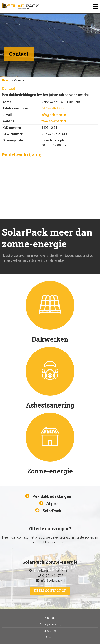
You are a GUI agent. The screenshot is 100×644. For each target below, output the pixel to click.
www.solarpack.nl (54, 121)
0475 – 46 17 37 (53, 108)
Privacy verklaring (50, 624)
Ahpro (52, 504)
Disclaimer (50, 631)
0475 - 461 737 (50, 576)
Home (6, 80)
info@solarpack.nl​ (53, 581)
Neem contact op (50, 591)
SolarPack (52, 511)
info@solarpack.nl (54, 115)
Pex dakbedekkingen (52, 497)
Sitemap (50, 618)
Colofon (50, 637)
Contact (19, 80)
